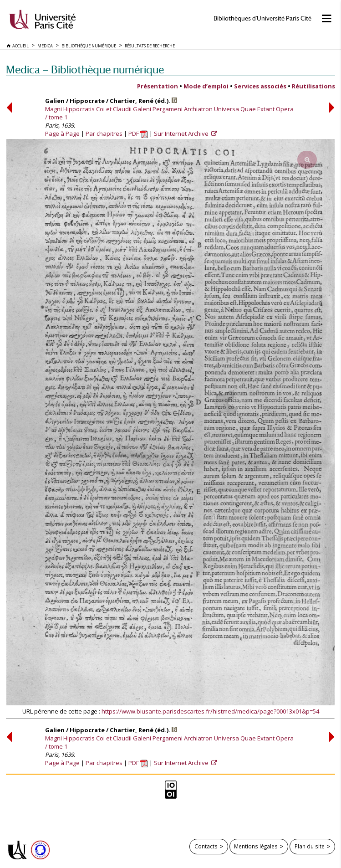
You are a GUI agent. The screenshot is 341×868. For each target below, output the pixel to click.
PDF (138, 134)
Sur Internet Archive (182, 134)
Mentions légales (256, 846)
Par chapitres (104, 134)
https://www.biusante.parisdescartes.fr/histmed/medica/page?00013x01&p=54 (210, 711)
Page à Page (62, 134)
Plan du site (310, 846)
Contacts (206, 846)
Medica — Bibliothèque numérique (85, 69)
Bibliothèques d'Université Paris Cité (262, 18)
